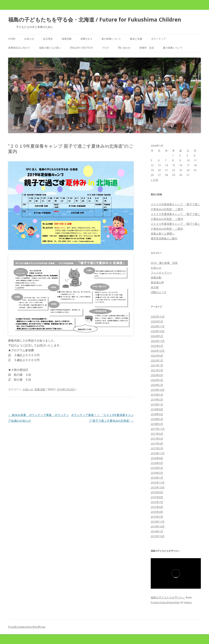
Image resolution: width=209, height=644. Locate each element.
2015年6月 (157, 507)
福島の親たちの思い (50, 48)
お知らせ (29, 39)
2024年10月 (158, 331)
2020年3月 (157, 380)
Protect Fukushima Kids (165, 602)
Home (12, 39)
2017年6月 (157, 434)
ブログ (106, 48)
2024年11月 (158, 326)
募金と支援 (136, 39)
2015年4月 (157, 512)
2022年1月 (157, 360)
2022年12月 (158, 351)
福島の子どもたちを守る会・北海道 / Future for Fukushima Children (95, 20)
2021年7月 (157, 365)
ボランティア (158, 39)
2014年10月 (158, 526)
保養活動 (67, 39)
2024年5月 (157, 336)
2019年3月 (157, 399)
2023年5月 (157, 346)
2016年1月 (157, 478)
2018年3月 (157, 424)
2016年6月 (157, 463)
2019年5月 (157, 395)
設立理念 (48, 39)
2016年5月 (157, 468)
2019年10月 (158, 390)
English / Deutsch (81, 48)
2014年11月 (158, 522)
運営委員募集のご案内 (164, 238)
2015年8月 (157, 497)
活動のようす (159, 292)
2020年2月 (157, 385)
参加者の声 (157, 282)
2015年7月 (157, 502)
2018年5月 (157, 419)
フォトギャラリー (161, 273)
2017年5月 (157, 439)
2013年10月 (158, 536)
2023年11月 (158, 341)
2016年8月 (157, 458)
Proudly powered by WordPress (27, 627)
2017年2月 (157, 448)
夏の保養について (173, 48)
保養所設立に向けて (19, 48)
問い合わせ (124, 48)
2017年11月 (158, 429)
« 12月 (155, 180)
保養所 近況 (147, 48)
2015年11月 (158, 482)
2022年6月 (157, 356)
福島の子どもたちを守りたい (168, 597)
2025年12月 (158, 317)
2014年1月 (157, 531)
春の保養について (111, 39)
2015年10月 (158, 487)
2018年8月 (157, 409)
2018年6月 (157, 414)
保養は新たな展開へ (163, 234)
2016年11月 (158, 453)
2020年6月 (157, 375)
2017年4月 (157, 443)
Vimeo (188, 602)
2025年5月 (157, 321)
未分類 (155, 287)
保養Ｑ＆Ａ (86, 39)
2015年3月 (157, 517)
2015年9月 (157, 492)
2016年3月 (157, 473)
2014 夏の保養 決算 (164, 263)
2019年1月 (157, 404)
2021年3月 (157, 370)
